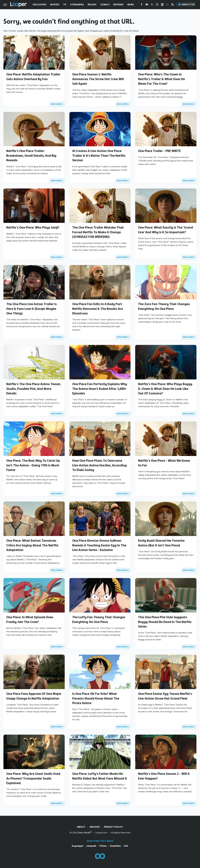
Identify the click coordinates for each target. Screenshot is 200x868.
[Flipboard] (162, 5)
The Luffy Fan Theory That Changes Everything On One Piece (99, 619)
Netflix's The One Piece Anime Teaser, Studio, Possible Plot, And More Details (34, 389)
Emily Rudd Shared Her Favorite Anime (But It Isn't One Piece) (161, 543)
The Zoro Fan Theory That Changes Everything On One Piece (164, 306)
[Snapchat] (167, 5)
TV (65, 5)
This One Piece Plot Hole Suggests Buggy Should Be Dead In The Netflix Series (165, 622)
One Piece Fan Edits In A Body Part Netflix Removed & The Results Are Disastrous (98, 309)
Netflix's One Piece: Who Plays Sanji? (33, 227)
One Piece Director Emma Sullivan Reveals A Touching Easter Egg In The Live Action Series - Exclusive (99, 545)
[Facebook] (142, 5)
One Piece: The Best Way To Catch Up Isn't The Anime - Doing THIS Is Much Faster (33, 465)
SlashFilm (115, 846)
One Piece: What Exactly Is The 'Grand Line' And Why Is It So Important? (166, 230)
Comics (105, 5)
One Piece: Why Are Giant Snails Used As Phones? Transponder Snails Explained (33, 778)
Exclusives (40, 5)
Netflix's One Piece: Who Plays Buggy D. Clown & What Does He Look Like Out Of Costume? (165, 389)
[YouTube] (147, 5)
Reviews (118, 5)
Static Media (84, 833)
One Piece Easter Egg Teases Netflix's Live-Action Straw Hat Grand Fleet (165, 696)
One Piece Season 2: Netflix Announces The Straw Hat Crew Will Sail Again (98, 79)
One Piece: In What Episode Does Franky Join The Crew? (30, 619)
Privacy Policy (113, 827)
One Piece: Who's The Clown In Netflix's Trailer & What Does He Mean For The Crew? (161, 79)
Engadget (78, 846)
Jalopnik (91, 846)
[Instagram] (157, 5)
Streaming (77, 5)
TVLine (103, 846)
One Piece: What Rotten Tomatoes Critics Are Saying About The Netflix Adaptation (32, 545)
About (81, 827)
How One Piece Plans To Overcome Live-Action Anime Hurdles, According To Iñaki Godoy (99, 465)
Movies (55, 5)
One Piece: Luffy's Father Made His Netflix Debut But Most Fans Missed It (100, 776)
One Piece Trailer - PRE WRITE (159, 151)
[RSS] (173, 5)
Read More (56, 104)
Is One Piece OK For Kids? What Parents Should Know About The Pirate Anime (96, 698)
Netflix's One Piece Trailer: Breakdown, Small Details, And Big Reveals (31, 155)
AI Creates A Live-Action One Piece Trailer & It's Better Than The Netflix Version (99, 155)
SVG (126, 846)
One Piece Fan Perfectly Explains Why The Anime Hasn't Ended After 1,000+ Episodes (100, 389)
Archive (95, 827)
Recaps (92, 5)
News (131, 5)
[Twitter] (152, 5)
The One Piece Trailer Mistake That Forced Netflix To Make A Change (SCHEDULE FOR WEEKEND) (98, 232)
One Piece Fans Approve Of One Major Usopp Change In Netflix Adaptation (34, 696)
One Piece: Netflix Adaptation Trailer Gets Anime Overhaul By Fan (33, 77)
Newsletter (186, 5)
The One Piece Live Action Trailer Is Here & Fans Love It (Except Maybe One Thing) (31, 309)
